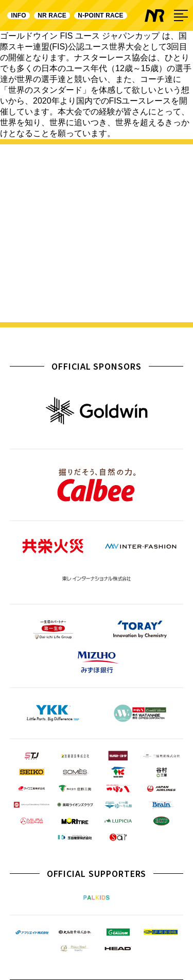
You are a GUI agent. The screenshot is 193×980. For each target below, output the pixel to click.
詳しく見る (97, 298)
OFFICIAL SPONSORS (97, 366)
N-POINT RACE (101, 15)
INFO (19, 15)
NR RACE (52, 15)
